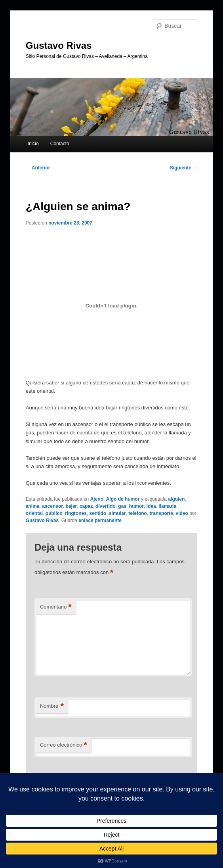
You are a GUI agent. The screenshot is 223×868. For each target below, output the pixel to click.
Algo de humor (123, 499)
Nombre (52, 706)
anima (33, 506)
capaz (86, 506)
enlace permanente (100, 520)
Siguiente (184, 168)
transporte (161, 513)
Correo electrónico (64, 745)
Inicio (33, 144)
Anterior (38, 168)
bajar (71, 506)
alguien (176, 499)
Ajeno (97, 499)
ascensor (52, 506)
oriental (34, 513)
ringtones (76, 513)
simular (117, 513)
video (182, 513)
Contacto (60, 144)
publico (54, 513)
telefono (138, 513)
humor (136, 506)
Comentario (56, 607)
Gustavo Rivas (59, 45)
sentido (98, 513)
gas (122, 506)
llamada (167, 506)
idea (151, 506)
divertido (106, 506)
